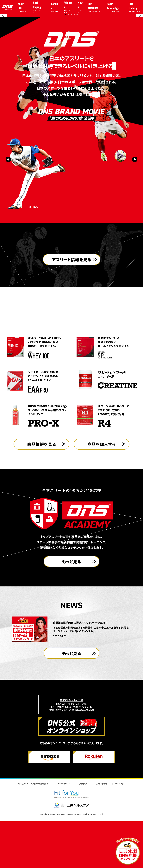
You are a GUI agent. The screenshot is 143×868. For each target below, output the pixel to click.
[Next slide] (140, 40)
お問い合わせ (101, 835)
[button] (66, 64)
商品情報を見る (42, 496)
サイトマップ (120, 835)
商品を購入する (102, 496)
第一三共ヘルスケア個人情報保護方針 (33, 835)
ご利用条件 (83, 835)
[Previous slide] (3, 40)
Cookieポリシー (64, 835)
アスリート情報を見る (72, 327)
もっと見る (72, 613)
